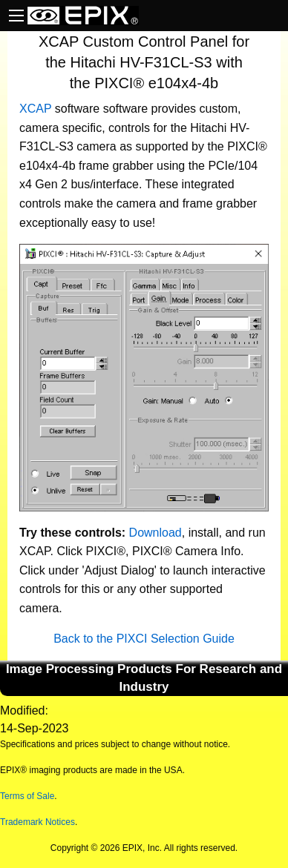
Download (156, 533)
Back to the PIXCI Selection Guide (144, 639)
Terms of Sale (27, 796)
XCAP (35, 109)
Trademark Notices (37, 822)
